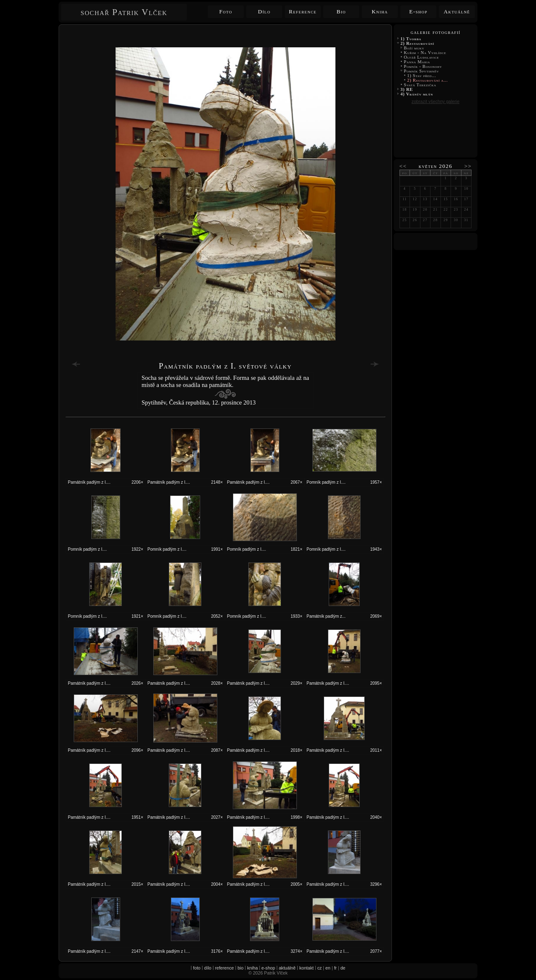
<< (403, 166)
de (343, 968)
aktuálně (287, 968)
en (328, 968)
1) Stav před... (422, 76)
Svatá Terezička (420, 85)
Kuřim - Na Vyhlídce (425, 53)
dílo (208, 968)
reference (224, 968)
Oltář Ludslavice (421, 57)
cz (320, 968)
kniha (252, 968)
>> (468, 166)
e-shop (268, 968)
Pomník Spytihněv (421, 71)
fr (336, 968)
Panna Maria (417, 62)
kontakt (307, 968)
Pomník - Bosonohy (423, 66)
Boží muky (414, 48)
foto (197, 968)
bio (240, 968)
